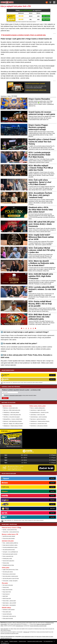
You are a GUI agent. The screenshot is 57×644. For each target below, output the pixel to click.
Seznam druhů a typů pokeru (8, 561)
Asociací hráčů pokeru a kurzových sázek (38, 626)
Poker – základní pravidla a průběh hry (10, 543)
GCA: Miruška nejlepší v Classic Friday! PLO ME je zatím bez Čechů (41, 168)
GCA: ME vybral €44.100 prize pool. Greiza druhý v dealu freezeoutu (42, 224)
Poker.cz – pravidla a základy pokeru (38, 392)
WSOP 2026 (5, 596)
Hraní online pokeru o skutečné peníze (10, 576)
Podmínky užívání (22, 641)
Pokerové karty (6, 587)
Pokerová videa (6, 563)
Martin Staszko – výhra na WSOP (9, 603)
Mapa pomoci (39, 637)
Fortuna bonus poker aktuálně (9, 538)
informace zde (26, 632)
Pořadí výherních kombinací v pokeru (10, 545)
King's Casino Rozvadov (39, 99)
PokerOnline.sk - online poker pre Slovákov (39, 409)
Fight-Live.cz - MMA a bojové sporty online (12, 394)
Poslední (36, 328)
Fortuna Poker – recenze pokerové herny (11, 532)
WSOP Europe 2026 (7, 599)
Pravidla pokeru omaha (7, 559)
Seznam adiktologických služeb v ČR (29, 637)
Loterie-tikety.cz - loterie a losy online (38, 398)
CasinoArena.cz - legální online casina (38, 394)
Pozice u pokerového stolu (8, 556)
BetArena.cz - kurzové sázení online (11, 392)
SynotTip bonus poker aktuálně (9, 536)
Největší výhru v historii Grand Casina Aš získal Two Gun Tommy (42, 142)
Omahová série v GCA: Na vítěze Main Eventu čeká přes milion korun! (41, 210)
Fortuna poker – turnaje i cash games (10, 581)
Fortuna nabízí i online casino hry (9, 616)
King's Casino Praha (7, 592)
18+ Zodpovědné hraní (48, 641)
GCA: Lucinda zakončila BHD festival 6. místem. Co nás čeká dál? (42, 289)
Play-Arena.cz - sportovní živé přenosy (38, 403)
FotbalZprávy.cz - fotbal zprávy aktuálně (11, 396)
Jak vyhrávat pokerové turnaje (9, 550)
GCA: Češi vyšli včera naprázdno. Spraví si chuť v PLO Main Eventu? (40, 182)
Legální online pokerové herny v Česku (10, 570)
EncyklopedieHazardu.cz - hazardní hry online (39, 396)
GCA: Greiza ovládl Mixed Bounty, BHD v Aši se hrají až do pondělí (40, 304)
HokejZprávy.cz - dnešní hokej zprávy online (12, 398)
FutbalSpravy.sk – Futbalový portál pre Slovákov (40, 405)
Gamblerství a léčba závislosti (9, 610)
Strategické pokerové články (8, 565)
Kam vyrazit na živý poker (8, 585)
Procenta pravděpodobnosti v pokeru (10, 547)
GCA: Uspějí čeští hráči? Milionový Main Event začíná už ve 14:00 (41, 237)
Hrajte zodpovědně (4, 629)
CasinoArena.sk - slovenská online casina (39, 407)
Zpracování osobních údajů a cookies (35, 641)
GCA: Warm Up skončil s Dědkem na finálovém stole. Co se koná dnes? (41, 263)
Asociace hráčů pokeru (7, 614)
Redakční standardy (13, 641)
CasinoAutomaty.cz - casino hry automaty (39, 400)
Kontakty (6, 641)
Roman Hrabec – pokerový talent (9, 601)
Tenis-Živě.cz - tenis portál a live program (12, 400)
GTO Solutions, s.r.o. (5, 643)
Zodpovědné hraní (19, 626)
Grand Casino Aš (6, 594)
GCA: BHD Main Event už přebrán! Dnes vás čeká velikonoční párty (40, 317)
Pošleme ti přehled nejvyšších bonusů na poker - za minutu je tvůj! (21, 373)
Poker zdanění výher (7, 612)
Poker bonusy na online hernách (9, 574)
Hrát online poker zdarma (8, 572)
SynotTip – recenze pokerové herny (10, 530)
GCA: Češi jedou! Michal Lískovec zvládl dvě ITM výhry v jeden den (42, 250)
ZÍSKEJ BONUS (46, 16)
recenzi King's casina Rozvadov (34, 88)
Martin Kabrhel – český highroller (9, 605)
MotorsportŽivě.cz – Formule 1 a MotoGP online (13, 403)
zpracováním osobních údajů (15, 379)
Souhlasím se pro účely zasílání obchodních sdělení (20, 379)
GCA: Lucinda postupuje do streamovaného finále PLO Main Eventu (39, 155)
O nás (2, 641)
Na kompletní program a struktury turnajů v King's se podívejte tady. (24, 35)
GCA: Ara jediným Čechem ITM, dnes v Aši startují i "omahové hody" (40, 195)
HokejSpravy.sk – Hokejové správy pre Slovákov (13, 409)
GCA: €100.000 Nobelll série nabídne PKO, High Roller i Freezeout (41, 276)
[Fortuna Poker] (11, 448)
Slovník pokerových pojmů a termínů (10, 554)
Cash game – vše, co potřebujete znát (10, 552)
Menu (54, 2)
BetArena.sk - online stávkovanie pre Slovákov (13, 405)
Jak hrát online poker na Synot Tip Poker (11, 578)
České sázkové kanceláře (8, 618)
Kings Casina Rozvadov (47, 60)
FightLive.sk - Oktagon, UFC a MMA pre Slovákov (13, 407)
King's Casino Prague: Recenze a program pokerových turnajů (38, 127)
